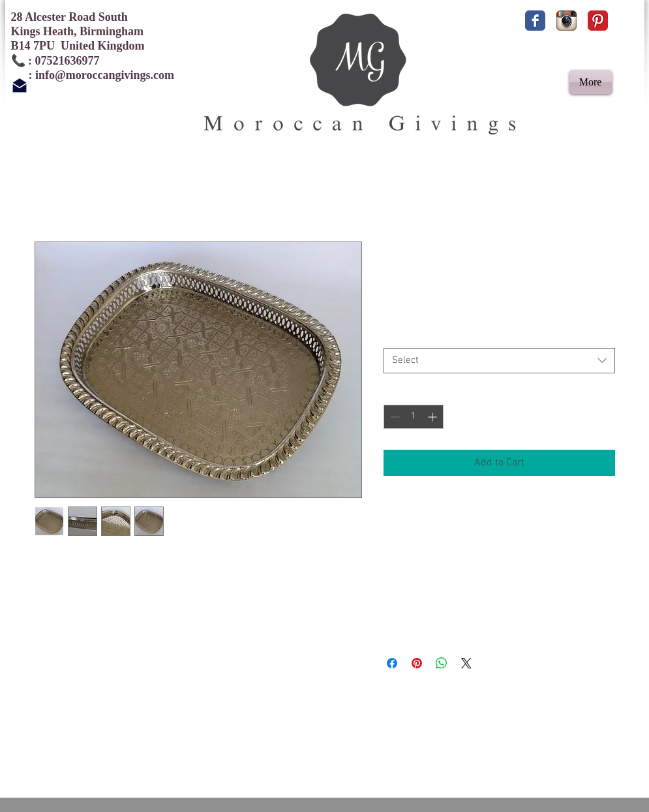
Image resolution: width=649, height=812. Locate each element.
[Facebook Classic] (535, 21)
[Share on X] (466, 663)
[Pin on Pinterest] (417, 663)
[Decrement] (394, 417)
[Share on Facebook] (392, 663)
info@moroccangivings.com (105, 75)
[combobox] (499, 361)
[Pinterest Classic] (598, 21)
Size (392, 336)
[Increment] (433, 417)
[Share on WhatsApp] (442, 663)
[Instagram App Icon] (566, 21)
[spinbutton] (414, 417)
